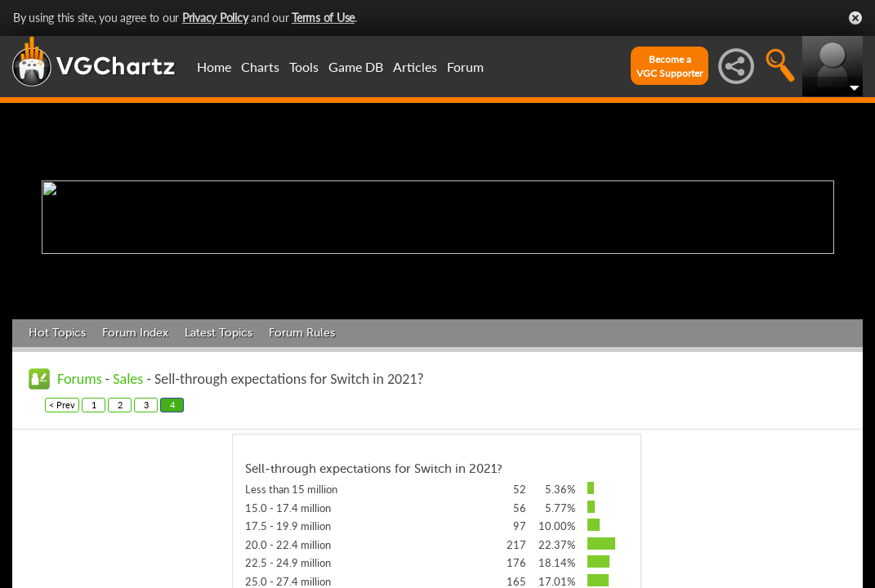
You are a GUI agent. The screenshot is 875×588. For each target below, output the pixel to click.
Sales (128, 379)
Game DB (356, 67)
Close (855, 18)
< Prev (62, 405)
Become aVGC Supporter (670, 66)
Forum (465, 67)
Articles (415, 67)
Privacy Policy (215, 18)
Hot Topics (57, 333)
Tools (304, 67)
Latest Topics (219, 333)
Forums (80, 379)
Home (214, 67)
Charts (260, 67)
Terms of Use (323, 18)
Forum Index (135, 333)
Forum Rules (302, 333)
